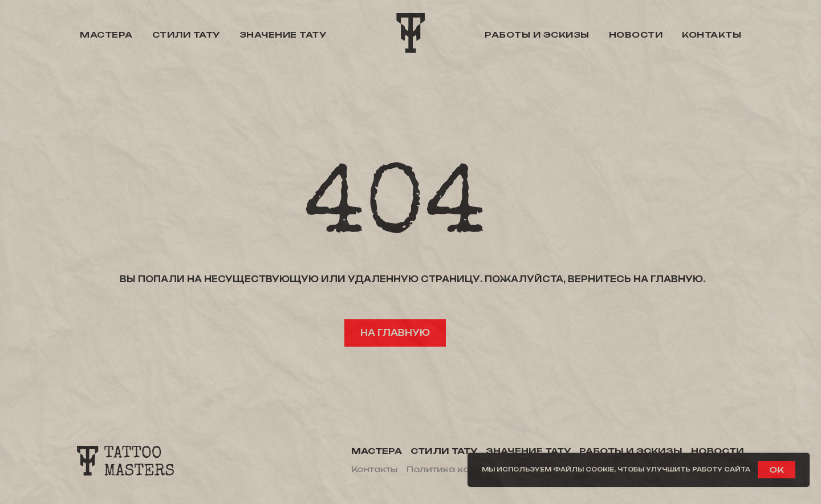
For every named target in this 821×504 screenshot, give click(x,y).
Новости (636, 34)
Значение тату (283, 34)
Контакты (712, 34)
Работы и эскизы (537, 34)
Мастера (106, 34)
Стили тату (186, 34)
